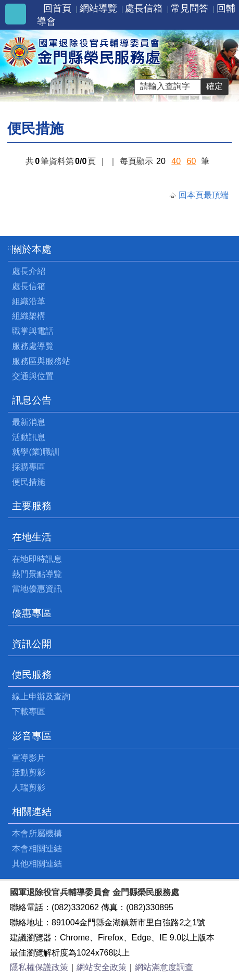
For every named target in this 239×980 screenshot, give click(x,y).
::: (11, 247)
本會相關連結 (37, 849)
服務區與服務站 (41, 361)
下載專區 (29, 712)
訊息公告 (32, 400)
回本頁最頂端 (204, 195)
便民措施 (29, 482)
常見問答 (190, 8)
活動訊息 (29, 437)
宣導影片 (29, 758)
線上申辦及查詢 (41, 696)
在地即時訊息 (37, 559)
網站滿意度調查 (164, 967)
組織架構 (29, 316)
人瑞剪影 (29, 788)
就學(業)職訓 (36, 452)
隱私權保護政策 (39, 967)
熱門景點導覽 (37, 574)
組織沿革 (29, 301)
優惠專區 (32, 613)
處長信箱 (144, 8)
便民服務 (32, 675)
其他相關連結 (37, 864)
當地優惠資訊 (37, 589)
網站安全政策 (102, 967)
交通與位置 (33, 376)
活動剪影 (29, 772)
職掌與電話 (33, 331)
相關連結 (32, 812)
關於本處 (32, 249)
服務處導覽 (33, 346)
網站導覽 (98, 8)
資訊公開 (32, 644)
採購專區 (29, 467)
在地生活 (32, 537)
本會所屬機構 (37, 833)
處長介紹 (29, 271)
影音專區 (32, 736)
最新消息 (29, 422)
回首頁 (57, 8)
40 (176, 161)
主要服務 (32, 506)
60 (192, 161)
